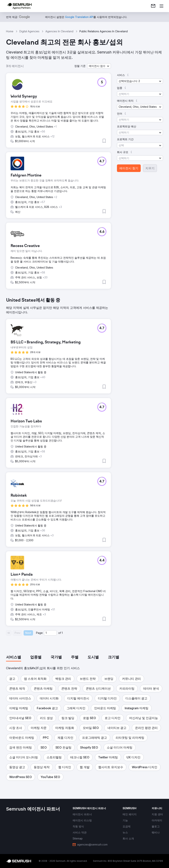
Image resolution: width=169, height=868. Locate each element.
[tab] (14, 657)
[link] (153, 6)
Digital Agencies (29, 31)
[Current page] (50, 633)
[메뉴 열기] (161, 6)
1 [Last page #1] (62, 633)
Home (10, 31)
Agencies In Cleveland (59, 31)
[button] (99, 66)
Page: (40, 633)
